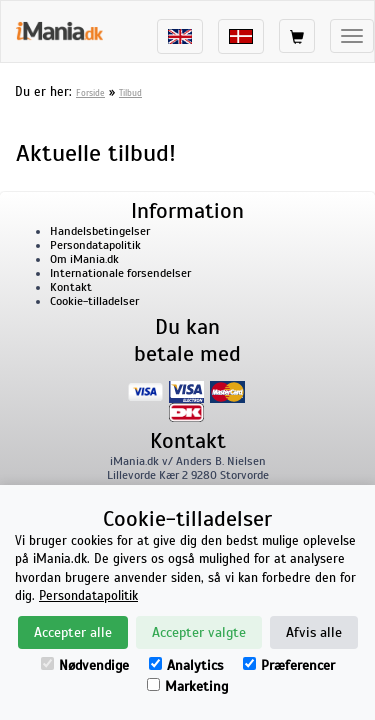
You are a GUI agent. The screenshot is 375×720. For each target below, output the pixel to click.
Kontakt (71, 287)
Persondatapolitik (95, 245)
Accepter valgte (199, 632)
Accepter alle (73, 632)
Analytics (186, 665)
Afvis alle (314, 632)
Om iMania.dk (84, 259)
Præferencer (289, 665)
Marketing (187, 686)
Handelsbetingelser (100, 231)
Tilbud (130, 93)
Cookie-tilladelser (94, 301)
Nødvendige (85, 665)
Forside (90, 93)
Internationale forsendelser (120, 273)
